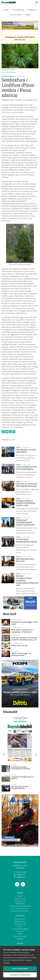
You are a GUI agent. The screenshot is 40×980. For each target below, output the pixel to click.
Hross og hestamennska (20, 908)
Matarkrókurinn (20, 922)
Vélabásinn (20, 939)
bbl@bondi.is (20, 875)
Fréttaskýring (18, 10)
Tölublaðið (10, 712)
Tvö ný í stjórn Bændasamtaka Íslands (26, 541)
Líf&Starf (20, 916)
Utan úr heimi (16, 15)
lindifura (12, 440)
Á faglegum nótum (8, 76)
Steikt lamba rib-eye (19, 646)
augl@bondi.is (20, 877)
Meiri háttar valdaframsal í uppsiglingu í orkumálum (22, 631)
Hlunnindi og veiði (20, 936)
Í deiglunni (32, 10)
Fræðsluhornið (20, 901)
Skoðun (20, 896)
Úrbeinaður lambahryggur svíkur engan (25, 623)
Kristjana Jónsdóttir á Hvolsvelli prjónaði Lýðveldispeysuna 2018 (24, 639)
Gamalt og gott (20, 899)
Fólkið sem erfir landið (20, 929)
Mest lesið (9, 614)
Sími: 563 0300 (20, 872)
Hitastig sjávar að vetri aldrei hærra (26, 451)
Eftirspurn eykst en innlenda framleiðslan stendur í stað (26, 503)
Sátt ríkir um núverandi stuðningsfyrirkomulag (27, 485)
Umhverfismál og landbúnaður (20, 906)
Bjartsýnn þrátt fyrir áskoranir (25, 560)
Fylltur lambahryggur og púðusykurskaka (21, 654)
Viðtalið (20, 934)
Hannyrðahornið (20, 924)
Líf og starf (20, 931)
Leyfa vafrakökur (20, 969)
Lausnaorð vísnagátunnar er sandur (23, 778)
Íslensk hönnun (20, 919)
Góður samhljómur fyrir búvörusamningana (27, 468)
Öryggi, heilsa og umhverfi (20, 911)
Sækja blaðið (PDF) (20, 722)
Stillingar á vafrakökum (20, 975)
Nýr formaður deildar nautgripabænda (20, 787)
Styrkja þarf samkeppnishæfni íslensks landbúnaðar (25, 522)
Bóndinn (20, 926)
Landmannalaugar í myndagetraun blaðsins (21, 768)
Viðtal (28, 15)
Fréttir (6, 10)
